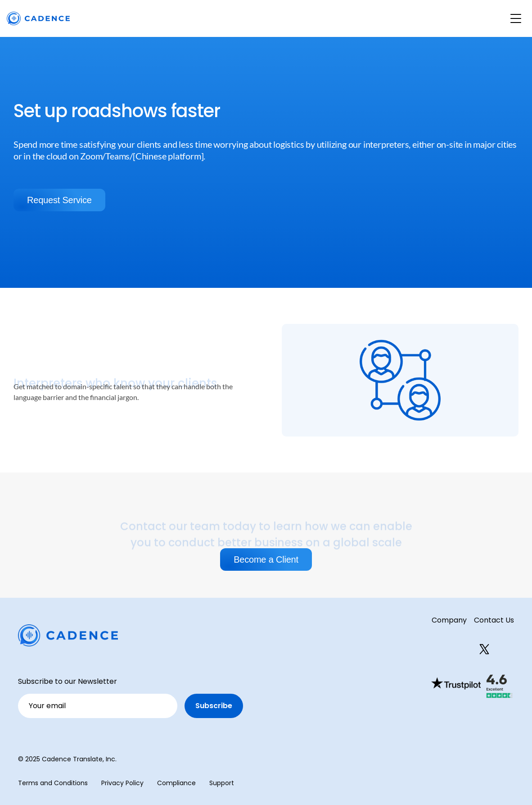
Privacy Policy (122, 783)
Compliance (176, 783)
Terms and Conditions (53, 783)
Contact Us (494, 620)
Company (449, 620)
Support (222, 783)
